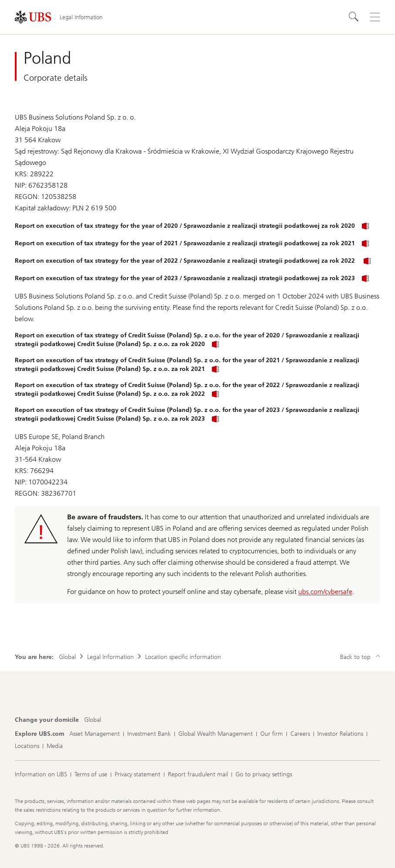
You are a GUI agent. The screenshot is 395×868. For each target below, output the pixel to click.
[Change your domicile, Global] (93, 720)
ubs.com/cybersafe (325, 592)
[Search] (354, 17)
